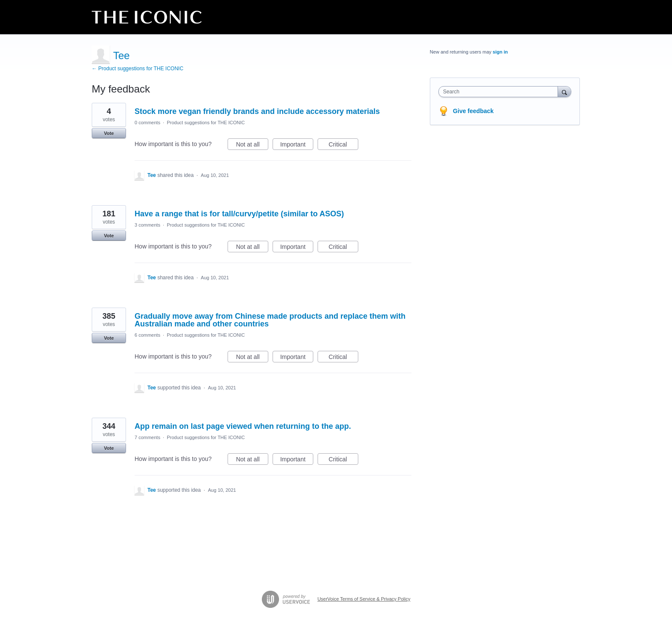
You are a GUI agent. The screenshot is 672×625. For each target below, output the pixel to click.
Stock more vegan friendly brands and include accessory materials (257, 111)
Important (297, 146)
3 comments (147, 225)
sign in (500, 52)
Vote (109, 133)
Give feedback (473, 111)
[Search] (564, 91)
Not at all (252, 146)
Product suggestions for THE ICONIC (206, 123)
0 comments (147, 123)
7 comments (147, 437)
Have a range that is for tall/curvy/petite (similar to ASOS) (239, 214)
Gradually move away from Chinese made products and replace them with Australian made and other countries (270, 320)
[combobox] (500, 92)
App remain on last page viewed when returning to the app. (243, 426)
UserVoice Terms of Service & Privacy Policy (364, 599)
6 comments (147, 335)
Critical (343, 146)
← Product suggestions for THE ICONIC (138, 69)
